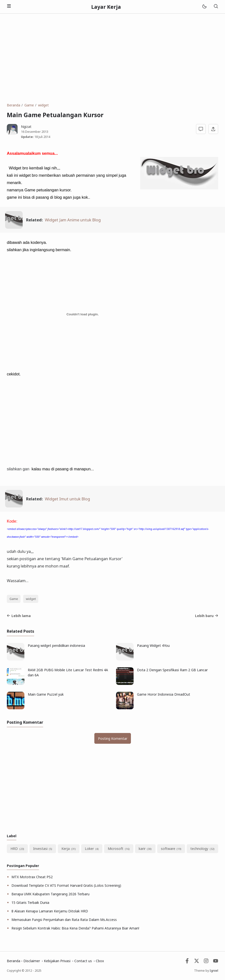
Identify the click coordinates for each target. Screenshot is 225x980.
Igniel (214, 971)
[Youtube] (216, 962)
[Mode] (204, 7)
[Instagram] (206, 962)
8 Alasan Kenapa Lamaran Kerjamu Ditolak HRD (50, 911)
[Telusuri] (216, 7)
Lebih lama (19, 616)
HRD (14, 849)
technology (199, 849)
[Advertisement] (112, 58)
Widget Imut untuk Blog (67, 499)
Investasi (40, 849)
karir (142, 849)
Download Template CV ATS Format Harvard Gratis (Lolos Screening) (66, 885)
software (168, 849)
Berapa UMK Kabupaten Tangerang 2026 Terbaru (50, 894)
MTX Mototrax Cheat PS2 (32, 877)
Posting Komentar (113, 738)
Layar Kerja (106, 7)
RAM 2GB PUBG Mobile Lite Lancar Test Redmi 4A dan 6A (68, 672)
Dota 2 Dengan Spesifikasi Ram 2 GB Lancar (172, 670)
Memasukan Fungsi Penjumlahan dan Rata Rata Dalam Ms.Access (64, 920)
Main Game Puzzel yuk (46, 694)
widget (31, 599)
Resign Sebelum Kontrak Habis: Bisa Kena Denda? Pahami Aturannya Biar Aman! (75, 928)
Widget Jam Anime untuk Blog (73, 220)
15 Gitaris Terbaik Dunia (30, 903)
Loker (89, 849)
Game (14, 599)
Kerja (66, 849)
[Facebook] (187, 962)
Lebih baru (207, 616)
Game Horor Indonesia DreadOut (164, 694)
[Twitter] (197, 962)
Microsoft (116, 849)
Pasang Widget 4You (153, 645)
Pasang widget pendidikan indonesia (56, 645)
